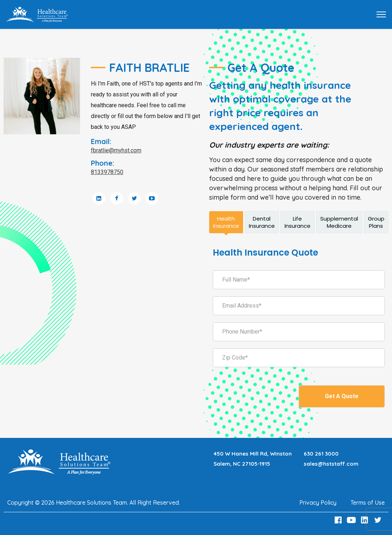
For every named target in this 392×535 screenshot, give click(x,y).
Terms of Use (368, 503)
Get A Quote (342, 396)
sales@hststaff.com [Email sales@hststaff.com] (331, 464)
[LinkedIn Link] (366, 520)
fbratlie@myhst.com (116, 150)
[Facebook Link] (339, 520)
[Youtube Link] (352, 520)
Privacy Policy (318, 503)
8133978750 (107, 172)
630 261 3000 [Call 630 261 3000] (321, 454)
